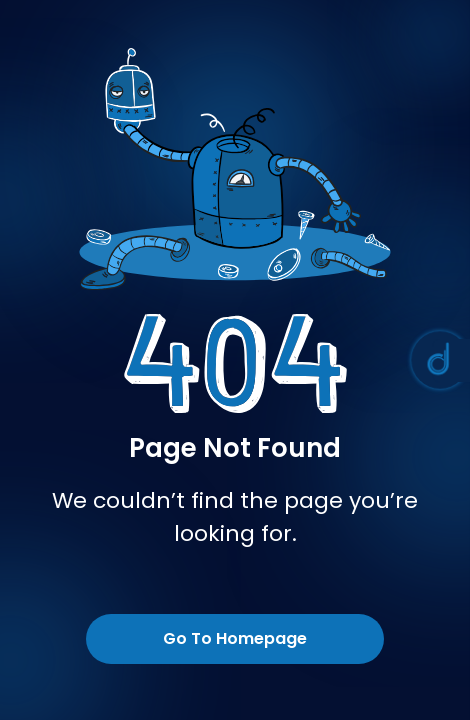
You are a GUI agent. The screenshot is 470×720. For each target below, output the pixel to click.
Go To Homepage (235, 638)
